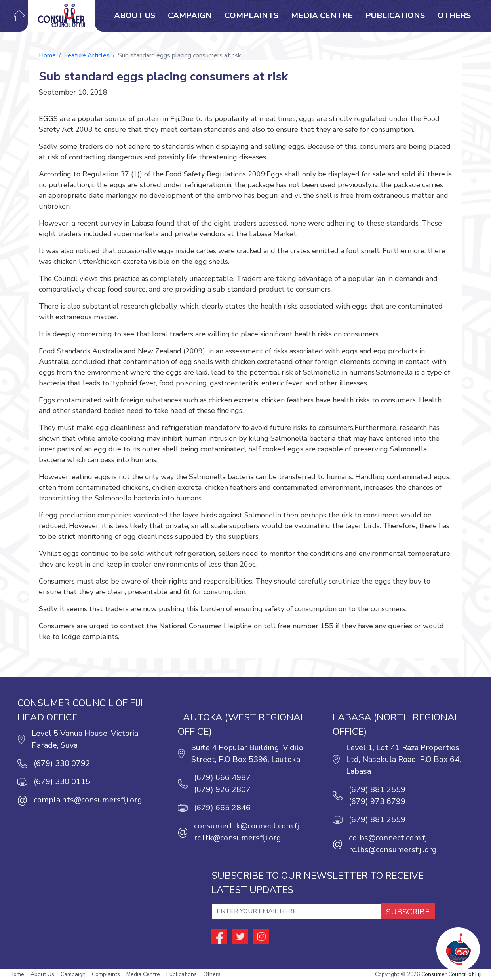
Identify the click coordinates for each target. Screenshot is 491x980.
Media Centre (322, 16)
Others (454, 16)
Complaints (251, 16)
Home (47, 55)
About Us (135, 16)
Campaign (190, 16)
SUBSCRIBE (408, 912)
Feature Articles (87, 55)
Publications (395, 16)
